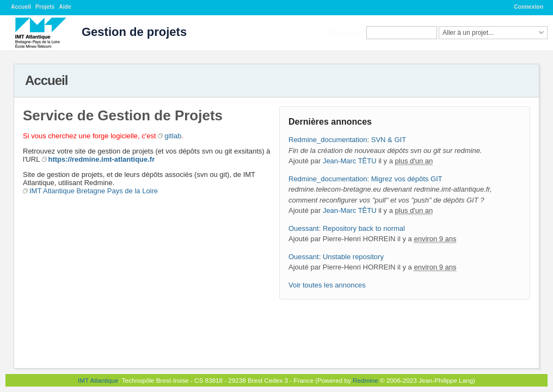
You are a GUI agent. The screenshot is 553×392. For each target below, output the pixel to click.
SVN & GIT (389, 140)
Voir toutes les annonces (327, 285)
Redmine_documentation (328, 140)
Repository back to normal (364, 228)
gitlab (173, 136)
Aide (65, 7)
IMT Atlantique (98, 380)
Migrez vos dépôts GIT (407, 179)
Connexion (529, 7)
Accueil (21, 7)
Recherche (345, 32)
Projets (45, 7)
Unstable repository (353, 257)
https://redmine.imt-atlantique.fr (102, 159)
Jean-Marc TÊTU (350, 161)
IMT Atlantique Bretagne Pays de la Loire (94, 191)
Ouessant (304, 228)
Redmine (365, 380)
